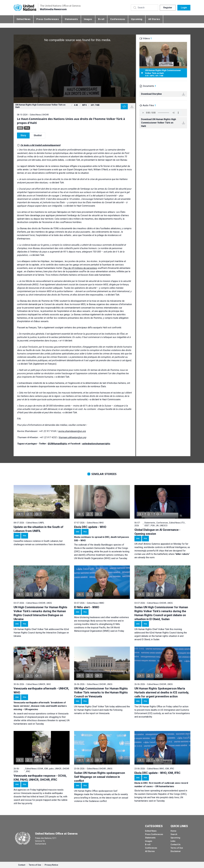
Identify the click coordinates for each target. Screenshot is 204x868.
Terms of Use (177, 848)
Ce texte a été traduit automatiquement (40, 145)
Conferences (118, 19)
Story (23, 135)
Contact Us (176, 844)
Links (173, 841)
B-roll (101, 19)
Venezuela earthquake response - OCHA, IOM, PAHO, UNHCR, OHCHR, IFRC (40, 778)
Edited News (24, 19)
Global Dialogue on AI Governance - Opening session (157, 532)
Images (88, 19)
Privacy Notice (51, 865)
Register (168, 8)
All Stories (154, 19)
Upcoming (137, 19)
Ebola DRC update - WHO (90, 527)
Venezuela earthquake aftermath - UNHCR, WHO (41, 690)
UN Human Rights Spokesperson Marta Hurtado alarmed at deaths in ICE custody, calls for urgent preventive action (162, 692)
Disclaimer (176, 851)
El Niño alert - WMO (87, 607)
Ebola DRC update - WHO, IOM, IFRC (157, 773)
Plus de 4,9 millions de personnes (80, 268)
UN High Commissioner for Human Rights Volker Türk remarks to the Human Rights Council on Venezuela (101, 692)
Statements (71, 19)
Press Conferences (48, 19)
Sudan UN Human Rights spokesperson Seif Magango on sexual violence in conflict (100, 777)
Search (174, 834)
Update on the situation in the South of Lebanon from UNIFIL (38, 529)
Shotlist (38, 135)
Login (184, 8)
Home (173, 831)
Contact (22, 865)
